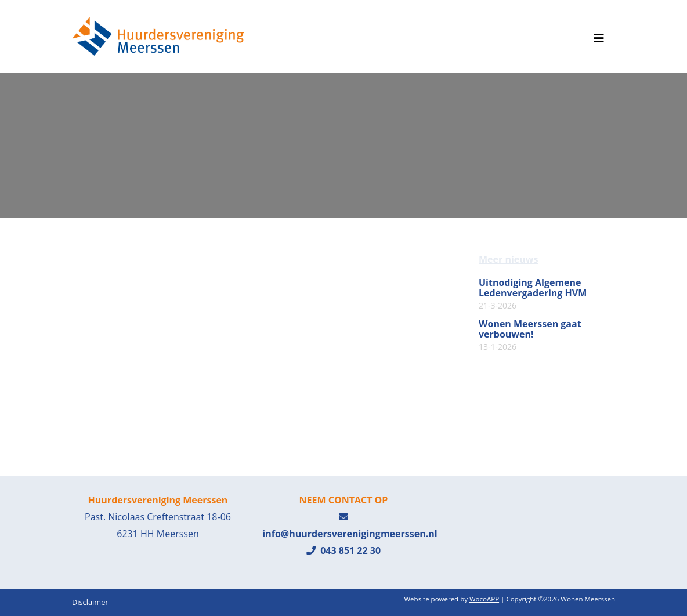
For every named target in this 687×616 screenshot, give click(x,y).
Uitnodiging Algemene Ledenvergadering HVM (533, 294)
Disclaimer (90, 602)
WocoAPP (484, 599)
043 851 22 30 (343, 550)
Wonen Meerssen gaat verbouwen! (530, 335)
